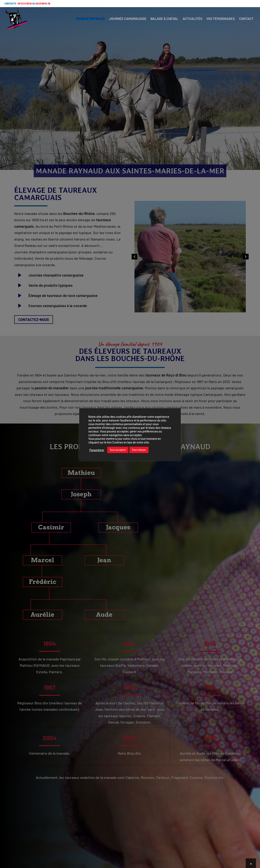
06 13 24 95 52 (25, 3)
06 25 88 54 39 (43, 3)
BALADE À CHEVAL (159, 20)
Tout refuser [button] (139, 450)
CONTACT (245, 20)
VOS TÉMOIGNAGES (218, 20)
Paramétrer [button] (97, 450)
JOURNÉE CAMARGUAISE (121, 20)
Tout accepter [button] (118, 450)
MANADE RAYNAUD (82, 20)
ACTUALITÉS (188, 20)
